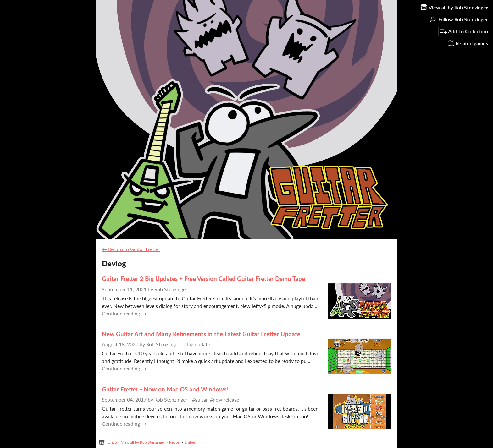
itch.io (112, 442)
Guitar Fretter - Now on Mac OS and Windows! (165, 389)
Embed (190, 442)
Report (175, 442)
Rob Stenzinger (171, 289)
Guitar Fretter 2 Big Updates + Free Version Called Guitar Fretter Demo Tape (203, 279)
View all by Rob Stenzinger (143, 442)
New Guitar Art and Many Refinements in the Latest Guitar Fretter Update (201, 334)
